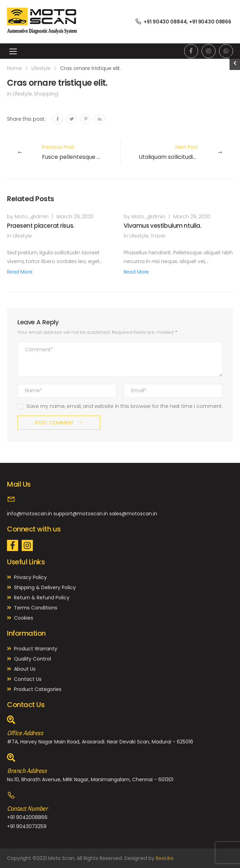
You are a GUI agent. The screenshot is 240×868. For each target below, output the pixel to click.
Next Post (173, 152)
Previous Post (80, 152)
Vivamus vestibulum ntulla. (163, 226)
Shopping (46, 94)
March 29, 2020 (75, 217)
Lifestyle (41, 68)
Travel (158, 236)
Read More (20, 272)
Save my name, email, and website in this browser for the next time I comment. (125, 406)
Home (14, 68)
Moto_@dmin (32, 217)
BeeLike (165, 858)
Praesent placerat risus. (41, 226)
